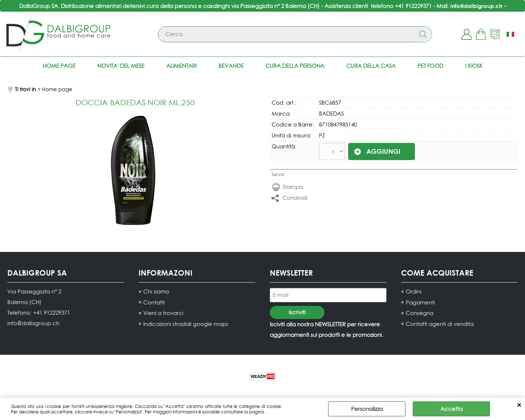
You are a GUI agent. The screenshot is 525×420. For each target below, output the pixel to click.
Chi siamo (156, 291)
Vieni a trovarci (163, 313)
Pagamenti (420, 302)
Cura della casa (371, 66)
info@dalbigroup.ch (476, 6)
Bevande (231, 66)
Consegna (420, 313)
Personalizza (367, 409)
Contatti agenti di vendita (440, 324)
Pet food (430, 66)
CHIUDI (519, 405)
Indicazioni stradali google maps (186, 324)
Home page (59, 66)
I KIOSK (474, 66)
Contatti (154, 302)
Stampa (293, 187)
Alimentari (181, 66)
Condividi (295, 198)
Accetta (452, 409)
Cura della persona (295, 66)
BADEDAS (331, 114)
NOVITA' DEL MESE (121, 66)
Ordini (414, 291)
